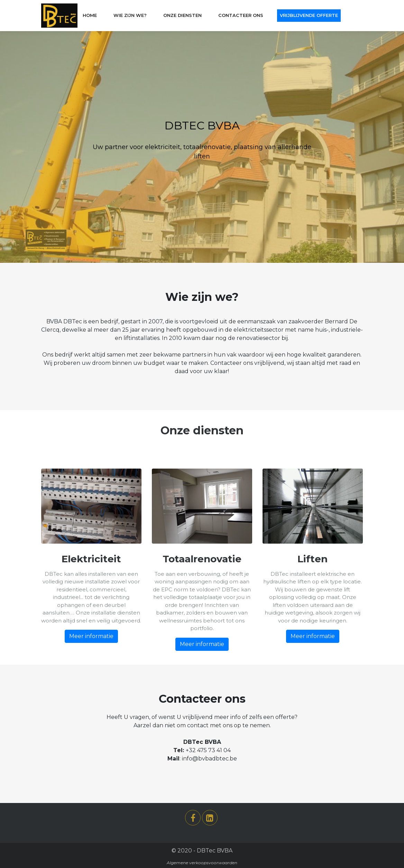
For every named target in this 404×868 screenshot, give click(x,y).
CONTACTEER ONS (241, 15)
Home (90, 15)
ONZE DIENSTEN (182, 15)
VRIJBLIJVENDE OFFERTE (309, 15)
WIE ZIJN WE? (130, 15)
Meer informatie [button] (91, 636)
